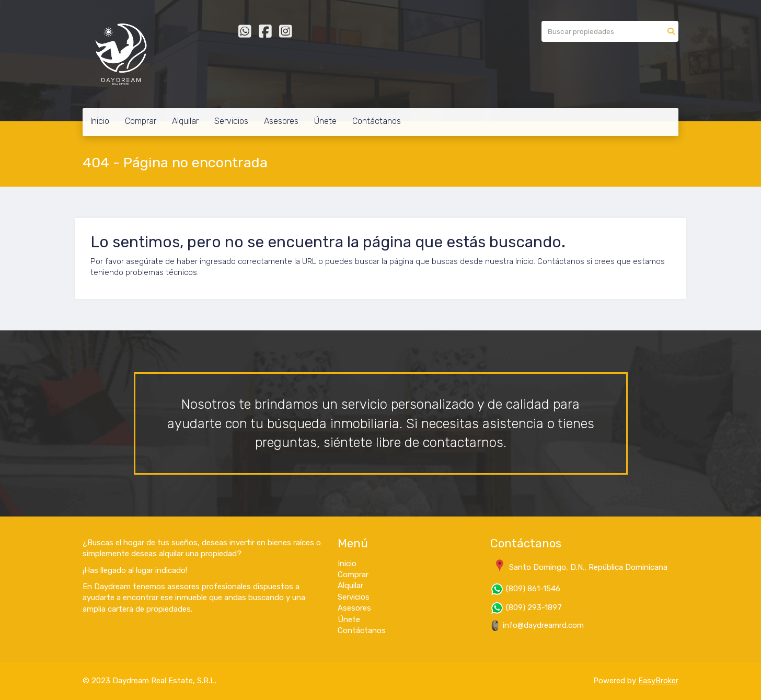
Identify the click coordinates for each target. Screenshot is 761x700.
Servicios (231, 121)
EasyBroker (658, 681)
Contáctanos (377, 121)
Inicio (100, 121)
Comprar (141, 121)
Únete (325, 121)
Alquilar (185, 121)
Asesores (281, 121)
